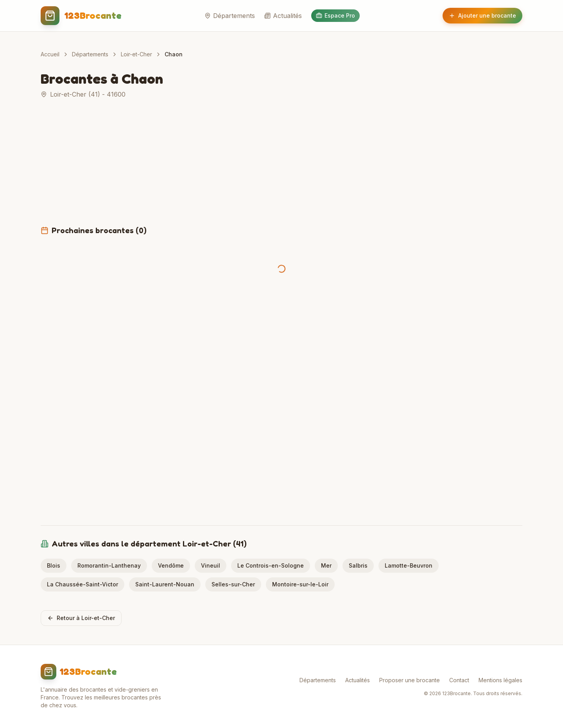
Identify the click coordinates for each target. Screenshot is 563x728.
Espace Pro (335, 15)
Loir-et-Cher (136, 54)
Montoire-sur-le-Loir (300, 584)
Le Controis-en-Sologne (271, 565)
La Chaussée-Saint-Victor (82, 584)
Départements (230, 16)
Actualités (283, 16)
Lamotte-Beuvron (409, 565)
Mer (326, 565)
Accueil (50, 54)
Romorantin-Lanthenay (109, 565)
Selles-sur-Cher (233, 584)
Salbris (358, 565)
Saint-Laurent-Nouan (165, 584)
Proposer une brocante (410, 680)
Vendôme (171, 565)
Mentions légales (500, 680)
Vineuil (211, 565)
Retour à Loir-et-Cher (81, 618)
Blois (54, 565)
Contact (459, 680)
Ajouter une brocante (482, 15)
